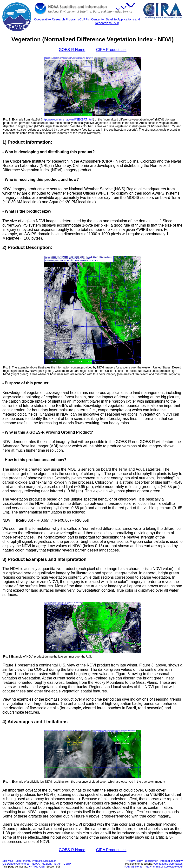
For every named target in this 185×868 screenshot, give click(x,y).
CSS (42, 867)
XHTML (33, 867)
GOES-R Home (72, 50)
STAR (58, 864)
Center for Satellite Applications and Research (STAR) (116, 21)
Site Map (8, 861)
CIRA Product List (111, 50)
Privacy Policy (134, 861)
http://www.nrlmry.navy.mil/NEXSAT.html (68, 120)
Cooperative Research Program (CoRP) (61, 19)
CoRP (67, 864)
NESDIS (47, 864)
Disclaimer (151, 861)
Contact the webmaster (168, 864)
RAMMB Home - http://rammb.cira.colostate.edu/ (154, 867)
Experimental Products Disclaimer (36, 861)
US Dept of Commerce (16, 864)
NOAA (36, 864)
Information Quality (171, 861)
